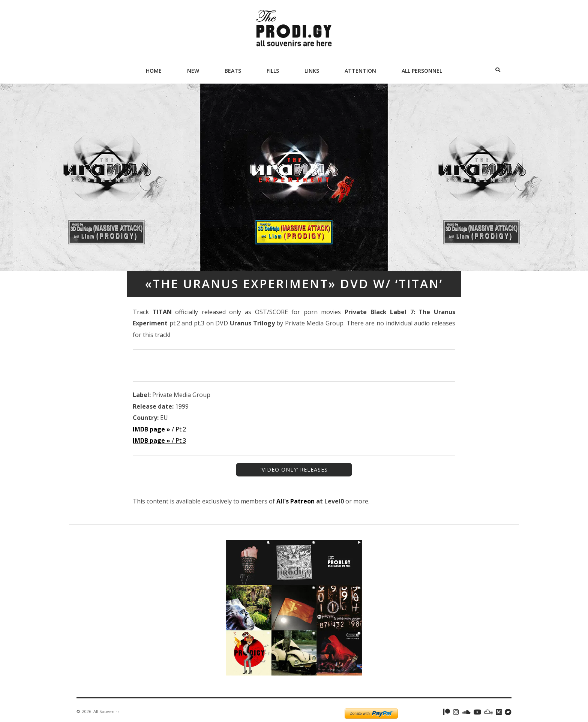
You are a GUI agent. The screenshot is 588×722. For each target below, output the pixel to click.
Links (312, 71)
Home (154, 71)
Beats (233, 71)
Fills (273, 71)
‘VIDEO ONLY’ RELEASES (294, 470)
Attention (360, 71)
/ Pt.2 (159, 429)
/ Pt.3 (159, 440)
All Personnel (422, 71)
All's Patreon (295, 501)
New (193, 71)
